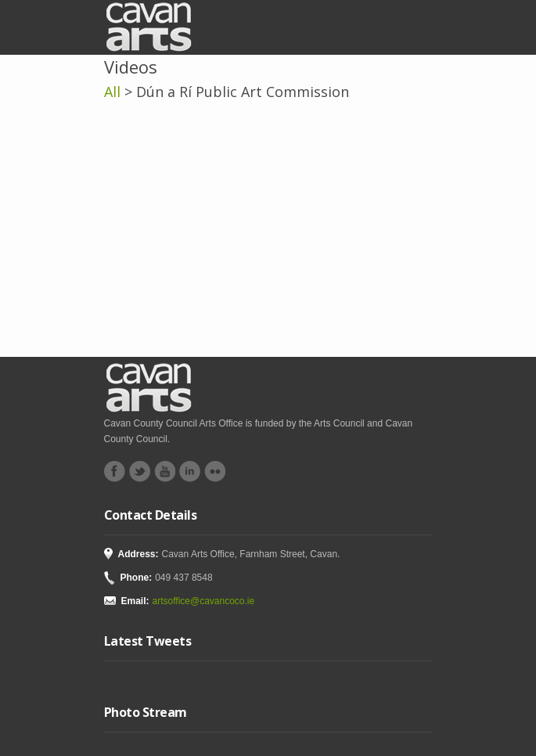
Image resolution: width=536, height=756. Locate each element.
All (112, 92)
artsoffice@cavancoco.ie (204, 601)
